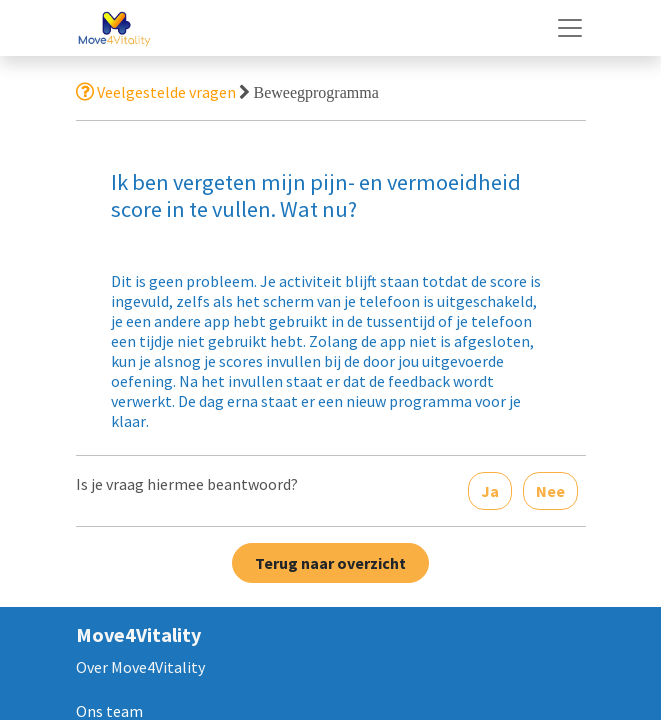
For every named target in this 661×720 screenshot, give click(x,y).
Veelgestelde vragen (156, 92)
